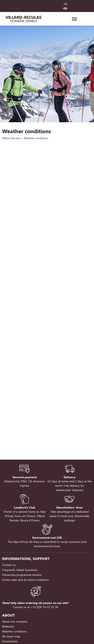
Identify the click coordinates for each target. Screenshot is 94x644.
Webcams (8, 626)
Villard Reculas (11, 138)
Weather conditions (14, 631)
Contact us (9, 565)
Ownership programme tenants (22, 575)
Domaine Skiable (23, 21)
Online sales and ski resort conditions (25, 580)
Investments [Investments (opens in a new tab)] (10, 641)
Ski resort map (11, 636)
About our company (15, 621)
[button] (74, 19)
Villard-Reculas (23, 17)
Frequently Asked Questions (20, 570)
